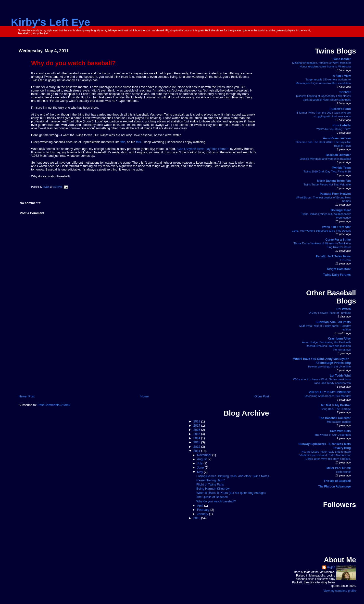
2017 (197, 426)
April (201, 506)
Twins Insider (341, 59)
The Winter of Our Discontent (333, 435)
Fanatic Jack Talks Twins (333, 256)
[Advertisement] (144, 357)
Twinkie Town (341, 168)
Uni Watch (344, 309)
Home (145, 396)
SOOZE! (345, 92)
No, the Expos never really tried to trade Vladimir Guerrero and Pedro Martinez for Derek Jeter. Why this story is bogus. (325, 455)
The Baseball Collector (335, 418)
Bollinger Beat (341, 210)
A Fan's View (342, 76)
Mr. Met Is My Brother (336, 405)
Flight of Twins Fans (210, 485)
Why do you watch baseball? (216, 501)
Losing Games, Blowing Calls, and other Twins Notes (233, 476)
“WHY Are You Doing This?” (334, 129)
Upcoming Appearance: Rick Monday (328, 396)
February (204, 510)
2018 (197, 421)
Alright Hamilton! (339, 269)
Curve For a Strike (338, 240)
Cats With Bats (340, 431)
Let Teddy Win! (340, 376)
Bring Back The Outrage (336, 409)
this (123, 142)
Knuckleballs (342, 125)
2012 (197, 447)
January (203, 514)
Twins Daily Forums (337, 275)
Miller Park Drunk (339, 468)
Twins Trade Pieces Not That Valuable (327, 184)
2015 (197, 434)
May (200, 472)
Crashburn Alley (339, 339)
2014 (197, 438)
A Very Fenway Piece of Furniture (330, 313)
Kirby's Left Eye (51, 22)
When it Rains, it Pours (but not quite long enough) (231, 493)
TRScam (345, 260)
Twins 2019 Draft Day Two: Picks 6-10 (327, 171)
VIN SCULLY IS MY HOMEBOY (330, 392)
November (205, 455)
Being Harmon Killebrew (213, 489)
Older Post (262, 396)
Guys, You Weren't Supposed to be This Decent (321, 231)
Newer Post (27, 396)
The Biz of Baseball (337, 481)
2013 (197, 442)
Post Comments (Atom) (54, 405)
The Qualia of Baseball (212, 497)
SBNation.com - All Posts (333, 322)
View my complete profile (340, 591)
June (201, 468)
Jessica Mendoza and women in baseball (325, 159)
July (200, 463)
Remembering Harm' (211, 480)
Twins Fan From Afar (336, 227)
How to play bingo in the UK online (329, 367)
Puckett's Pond (340, 109)
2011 (197, 451)
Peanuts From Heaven (335, 194)
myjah (331, 567)
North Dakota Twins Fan (334, 181)
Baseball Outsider (338, 155)
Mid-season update (339, 422)
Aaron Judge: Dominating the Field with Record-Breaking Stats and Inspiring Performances (326, 346)
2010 (197, 518)
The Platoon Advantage (334, 486)
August (202, 459)
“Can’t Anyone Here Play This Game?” (203, 149)
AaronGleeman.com (337, 138)
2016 (197, 430)
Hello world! (343, 472)
